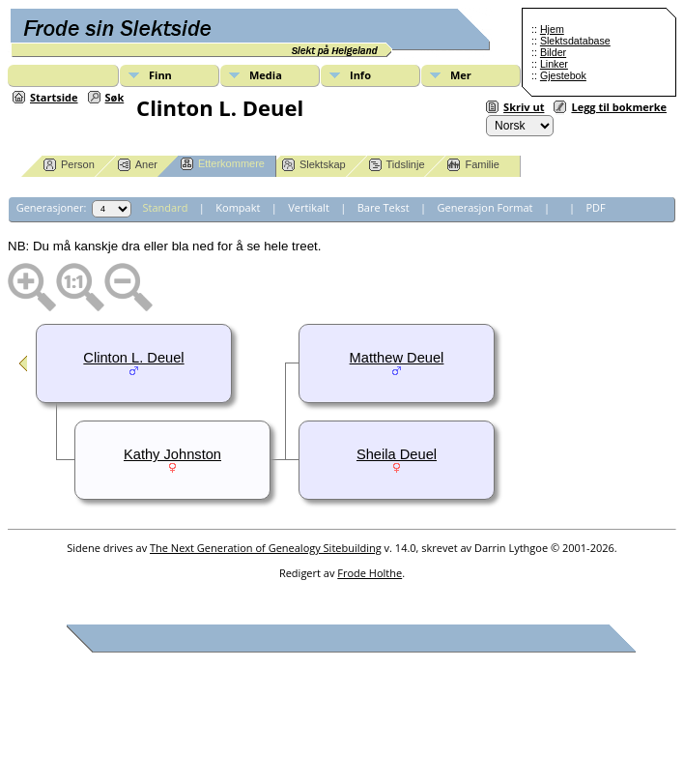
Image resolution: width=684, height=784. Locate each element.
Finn (160, 75)
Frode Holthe (370, 573)
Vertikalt (309, 207)
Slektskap (314, 165)
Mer (461, 75)
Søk (115, 97)
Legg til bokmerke (619, 107)
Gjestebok (563, 75)
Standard (166, 207)
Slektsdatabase (575, 41)
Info (360, 75)
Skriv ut (524, 107)
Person (69, 165)
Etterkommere (223, 164)
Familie (473, 165)
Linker (554, 64)
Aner (138, 165)
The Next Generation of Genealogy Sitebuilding (266, 548)
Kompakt (238, 207)
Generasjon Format (485, 207)
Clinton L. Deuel (133, 358)
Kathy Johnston (172, 454)
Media (266, 75)
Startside (54, 97)
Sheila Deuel (397, 454)
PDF (595, 207)
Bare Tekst (384, 207)
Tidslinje (397, 165)
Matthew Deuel (397, 358)
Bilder (553, 52)
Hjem (552, 29)
